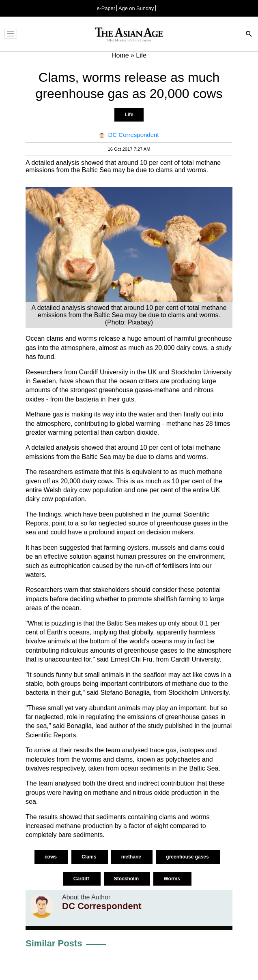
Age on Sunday (136, 8)
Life (129, 115)
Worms (172, 879)
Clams (89, 857)
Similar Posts (54, 943)
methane (132, 857)
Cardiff (82, 879)
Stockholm (127, 879)
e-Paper (106, 8)
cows (51, 857)
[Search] (249, 35)
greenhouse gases (188, 857)
